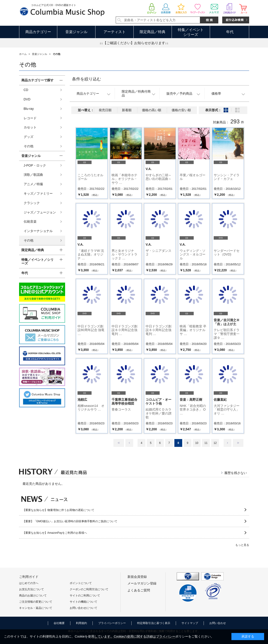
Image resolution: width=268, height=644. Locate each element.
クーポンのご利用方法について (89, 589)
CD (26, 90)
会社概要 (59, 623)
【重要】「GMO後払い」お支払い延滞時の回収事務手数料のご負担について (70, 521)
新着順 (127, 110)
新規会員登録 (137, 577)
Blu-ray (29, 109)
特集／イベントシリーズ (191, 32)
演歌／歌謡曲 (33, 175)
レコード (30, 118)
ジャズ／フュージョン (40, 212)
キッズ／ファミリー (38, 193)
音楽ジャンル (76, 32)
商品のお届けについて (33, 596)
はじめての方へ (29, 583)
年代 (230, 32)
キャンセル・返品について (36, 608)
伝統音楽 (30, 221)
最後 (238, 443)
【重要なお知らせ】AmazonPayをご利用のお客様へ (55, 533)
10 (197, 443)
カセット (30, 127)
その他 (29, 146)
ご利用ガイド (29, 577)
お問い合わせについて (84, 608)
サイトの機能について (84, 602)
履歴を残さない (236, 473)
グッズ (29, 137)
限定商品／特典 (153, 32)
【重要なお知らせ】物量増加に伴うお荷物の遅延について (58, 510)
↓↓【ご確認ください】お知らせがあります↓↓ (134, 43)
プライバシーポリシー (112, 623)
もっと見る (242, 545)
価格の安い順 (181, 110)
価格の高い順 (152, 110)
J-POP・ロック (35, 165)
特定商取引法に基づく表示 (154, 623)
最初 (119, 443)
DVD (27, 99)
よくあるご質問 (139, 590)
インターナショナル (38, 231)
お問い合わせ (218, 623)
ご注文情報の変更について (36, 602)
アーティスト (115, 32)
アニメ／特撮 (33, 184)
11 (206, 443)
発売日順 (105, 110)
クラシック (32, 203)
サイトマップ (190, 623)
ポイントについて (81, 583)
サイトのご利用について (85, 596)
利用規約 (81, 623)
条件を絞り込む (86, 79)
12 (215, 443)
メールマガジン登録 (142, 583)
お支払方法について (32, 589)
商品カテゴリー (38, 32)
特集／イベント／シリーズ (37, 262)
